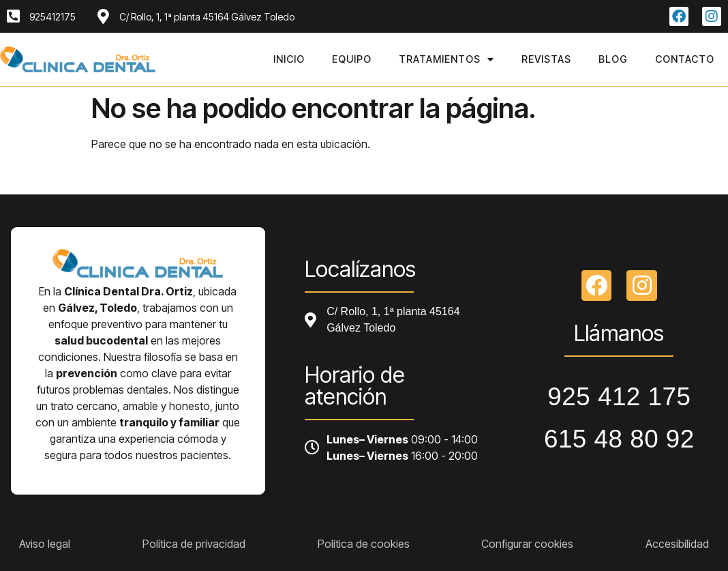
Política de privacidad (194, 544)
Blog (613, 59)
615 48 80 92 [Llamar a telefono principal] (619, 439)
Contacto (685, 59)
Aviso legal (45, 544)
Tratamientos (446, 59)
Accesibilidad (677, 544)
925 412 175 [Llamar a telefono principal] (619, 397)
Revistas (546, 59)
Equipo (352, 59)
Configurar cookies (527, 544)
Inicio (289, 59)
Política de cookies (364, 544)
